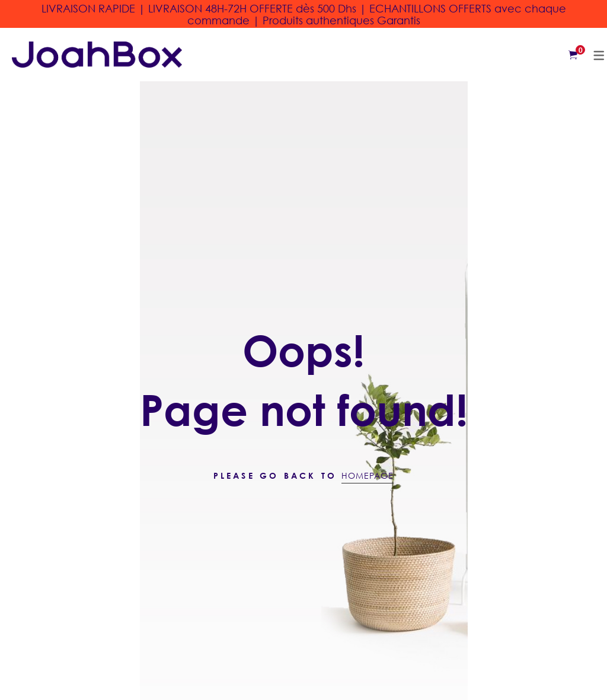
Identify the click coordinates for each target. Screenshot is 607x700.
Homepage (368, 475)
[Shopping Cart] (573, 55)
